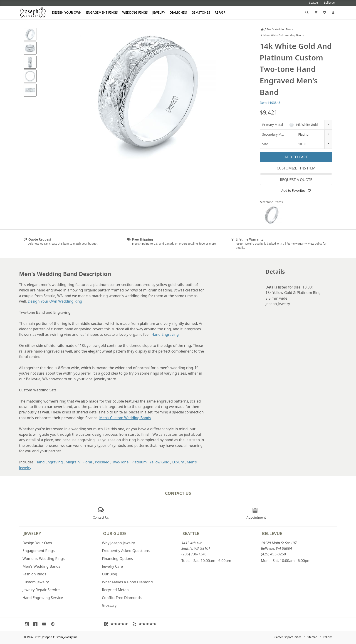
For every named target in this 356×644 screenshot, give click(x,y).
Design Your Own (67, 12)
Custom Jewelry (36, 582)
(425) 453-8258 (273, 554)
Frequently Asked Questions (126, 551)
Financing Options (117, 559)
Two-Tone (120, 462)
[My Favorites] (324, 12)
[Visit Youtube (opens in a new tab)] (45, 624)
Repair (220, 12)
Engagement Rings (102, 12)
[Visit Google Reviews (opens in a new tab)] (117, 624)
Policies (328, 637)
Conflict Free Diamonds (122, 598)
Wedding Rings (135, 12)
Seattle (191, 533)
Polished (102, 462)
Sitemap (312, 637)
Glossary (109, 605)
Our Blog (110, 574)
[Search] (307, 12)
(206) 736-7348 (194, 554)
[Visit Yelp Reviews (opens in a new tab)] (145, 624)
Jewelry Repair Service (41, 590)
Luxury (178, 462)
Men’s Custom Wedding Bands (125, 418)
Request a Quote (296, 180)
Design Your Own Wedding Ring (55, 301)
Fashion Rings (34, 574)
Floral (87, 462)
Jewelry (159, 12)
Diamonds (178, 12)
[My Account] (333, 12)
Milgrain (73, 462)
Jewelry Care (112, 566)
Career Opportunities (288, 637)
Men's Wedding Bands (41, 566)
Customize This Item (296, 168)
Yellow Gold (159, 462)
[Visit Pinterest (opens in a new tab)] (54, 624)
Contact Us (178, 493)
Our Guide (115, 533)
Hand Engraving (165, 334)
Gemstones (201, 12)
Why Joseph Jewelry (118, 543)
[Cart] (316, 12)
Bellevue (272, 533)
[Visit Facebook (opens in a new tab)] (37, 624)
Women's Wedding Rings (44, 559)
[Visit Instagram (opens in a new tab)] (28, 624)
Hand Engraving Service (43, 598)
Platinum (139, 462)
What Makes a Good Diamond (127, 582)
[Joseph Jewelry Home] (262, 29)
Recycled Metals (116, 590)
